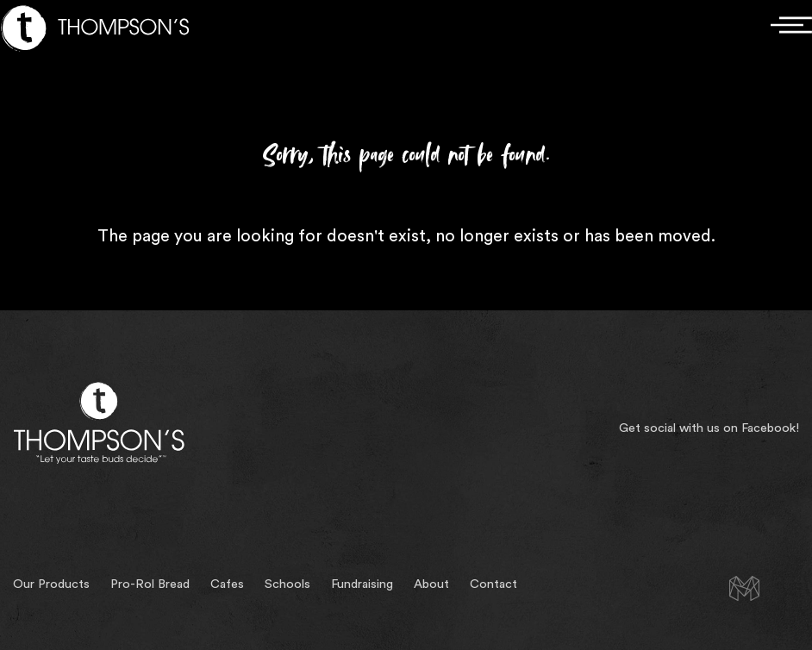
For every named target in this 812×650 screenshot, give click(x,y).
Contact (493, 584)
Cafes (227, 584)
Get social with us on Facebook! (709, 428)
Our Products (51, 584)
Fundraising (362, 584)
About (431, 584)
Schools (287, 584)
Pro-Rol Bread (150, 584)
